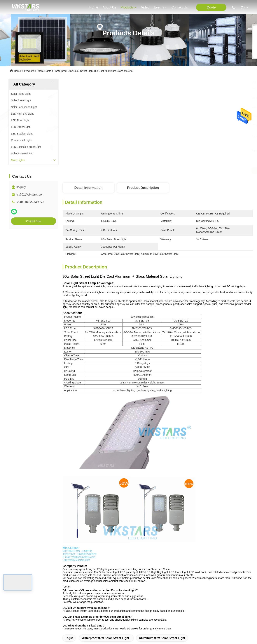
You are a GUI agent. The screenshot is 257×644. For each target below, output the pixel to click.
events (160, 7)
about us (109, 7)
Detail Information (88, 188)
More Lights (44, 71)
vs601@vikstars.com (31, 194)
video (145, 7)
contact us (180, 7)
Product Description (143, 188)
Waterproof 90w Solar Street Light (105, 638)
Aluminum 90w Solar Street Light (162, 638)
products (128, 7)
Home (94, 7)
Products (29, 71)
